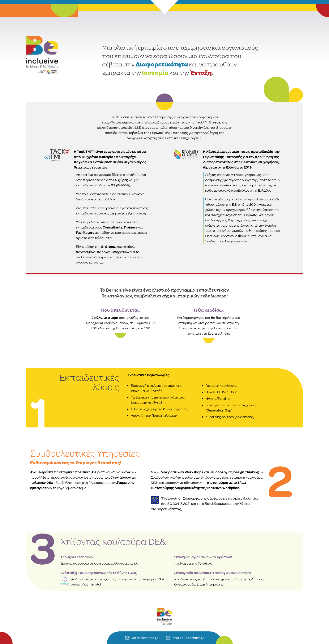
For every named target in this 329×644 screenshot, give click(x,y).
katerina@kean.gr (142, 638)
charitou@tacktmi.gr (185, 638)
